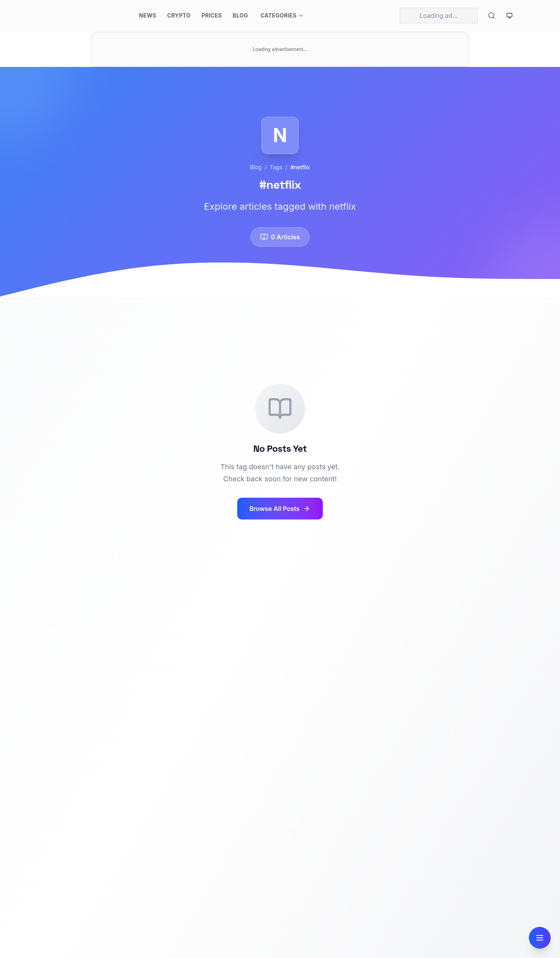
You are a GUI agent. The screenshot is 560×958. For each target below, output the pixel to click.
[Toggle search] (492, 16)
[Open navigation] (540, 938)
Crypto (179, 15)
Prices (212, 15)
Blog (240, 15)
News (148, 15)
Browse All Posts (280, 509)
